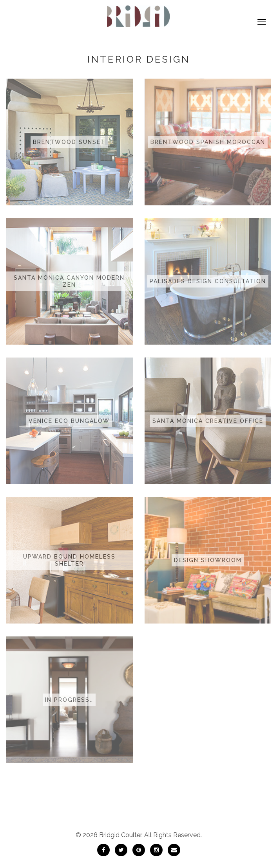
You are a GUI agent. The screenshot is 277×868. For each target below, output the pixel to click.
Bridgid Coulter (120, 835)
